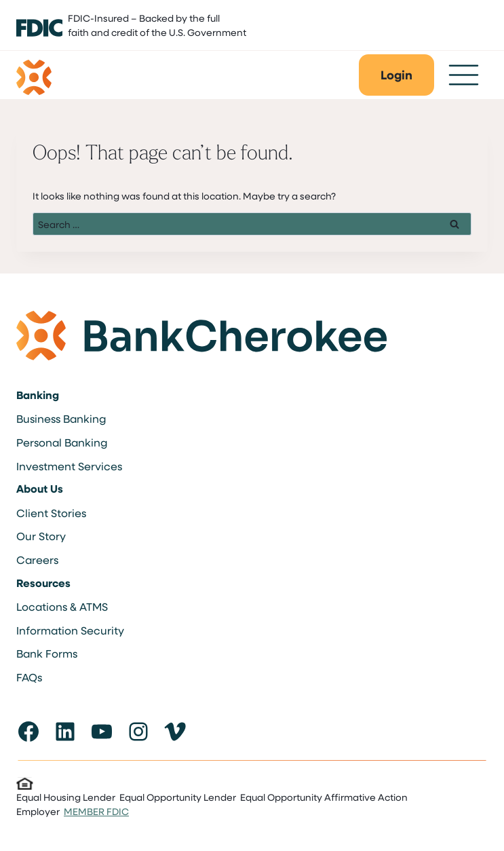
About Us (40, 489)
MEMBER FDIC (96, 811)
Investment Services (69, 466)
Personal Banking (62, 442)
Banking (38, 395)
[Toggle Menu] (464, 75)
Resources (43, 583)
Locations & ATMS (62, 606)
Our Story (41, 536)
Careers (37, 560)
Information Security (70, 630)
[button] (396, 75)
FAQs (29, 677)
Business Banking (61, 418)
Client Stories (51, 513)
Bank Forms (47, 653)
